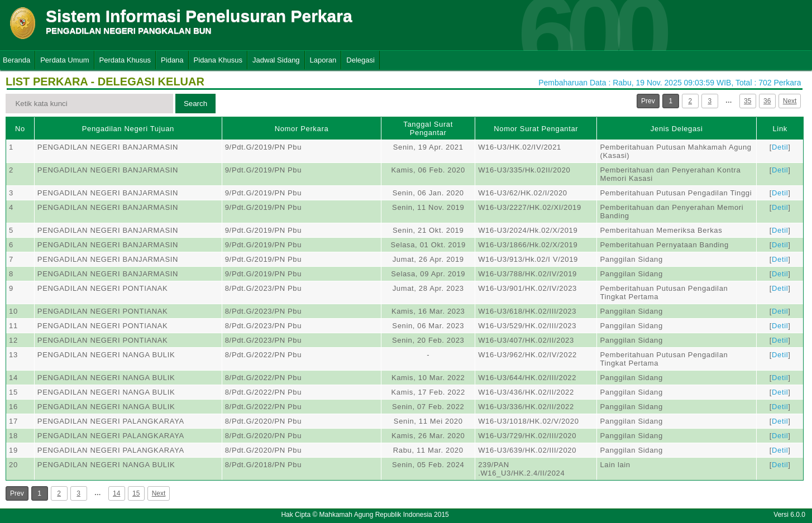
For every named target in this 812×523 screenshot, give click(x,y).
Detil (780, 147)
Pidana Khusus (218, 60)
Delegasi (360, 60)
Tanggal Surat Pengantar (428, 128)
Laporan (323, 60)
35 (747, 101)
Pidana (172, 60)
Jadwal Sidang (276, 60)
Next (790, 101)
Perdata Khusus (125, 60)
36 (767, 101)
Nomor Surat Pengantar (536, 129)
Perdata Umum (65, 60)
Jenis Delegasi (677, 129)
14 (116, 493)
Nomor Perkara (302, 129)
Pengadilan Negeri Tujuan (128, 129)
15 (136, 493)
